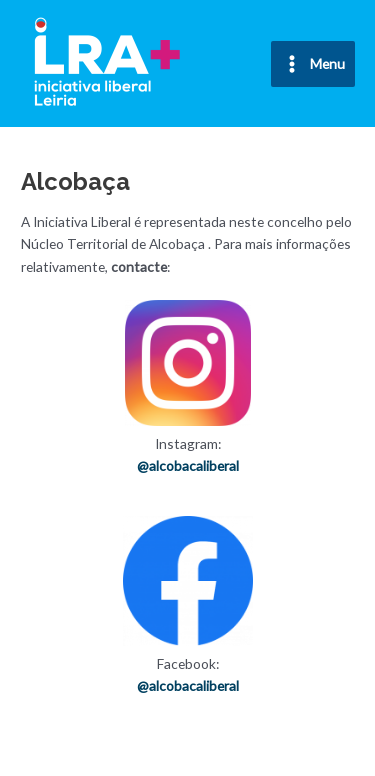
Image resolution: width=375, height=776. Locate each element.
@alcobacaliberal (188, 465)
